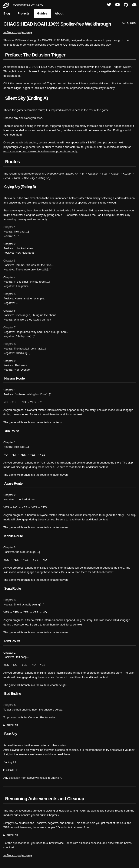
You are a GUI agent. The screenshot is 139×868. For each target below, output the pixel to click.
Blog (7, 13)
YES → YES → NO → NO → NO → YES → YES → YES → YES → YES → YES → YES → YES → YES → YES (69, 770)
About (59, 13)
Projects (24, 13)
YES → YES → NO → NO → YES (69, 726)
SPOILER (12, 725)
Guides (42, 13)
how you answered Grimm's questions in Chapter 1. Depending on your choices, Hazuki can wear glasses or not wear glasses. (69, 836)
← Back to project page (18, 32)
